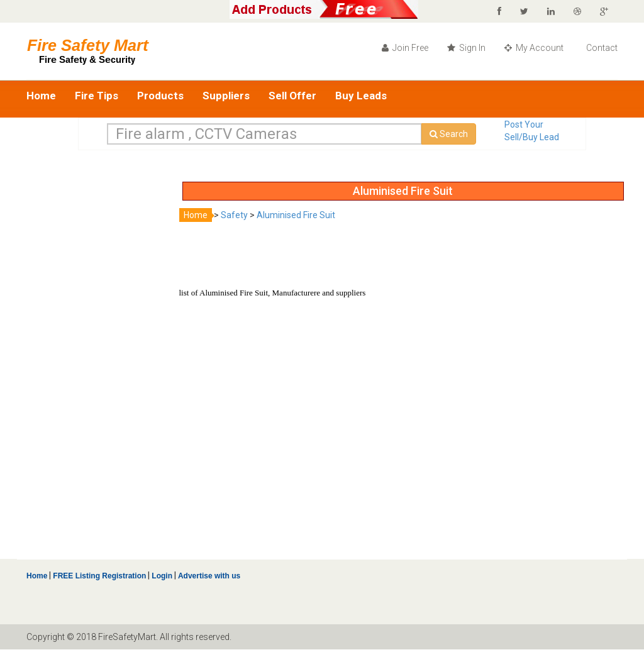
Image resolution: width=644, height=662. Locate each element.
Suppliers (226, 96)
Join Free (405, 48)
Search (449, 134)
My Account (534, 48)
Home (41, 96)
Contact (601, 48)
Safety (234, 215)
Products (160, 96)
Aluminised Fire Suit (296, 215)
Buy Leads (361, 96)
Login (162, 576)
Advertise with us (208, 576)
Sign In (466, 48)
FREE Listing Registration (99, 576)
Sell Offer (292, 96)
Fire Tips (97, 96)
